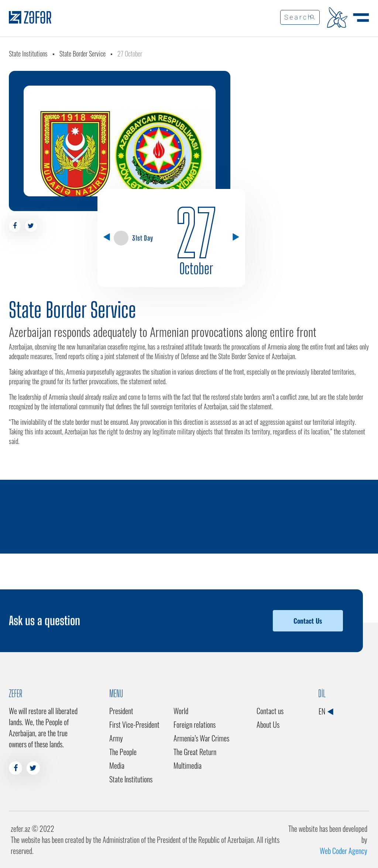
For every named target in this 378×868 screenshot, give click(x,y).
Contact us (270, 711)
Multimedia (188, 765)
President (121, 711)
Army (116, 738)
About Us (268, 724)
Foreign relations (195, 724)
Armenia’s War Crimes (201, 738)
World (181, 711)
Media (117, 765)
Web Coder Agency (343, 851)
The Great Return (195, 752)
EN (326, 711)
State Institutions (28, 54)
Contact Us (308, 621)
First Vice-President (134, 724)
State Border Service (83, 54)
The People (123, 752)
